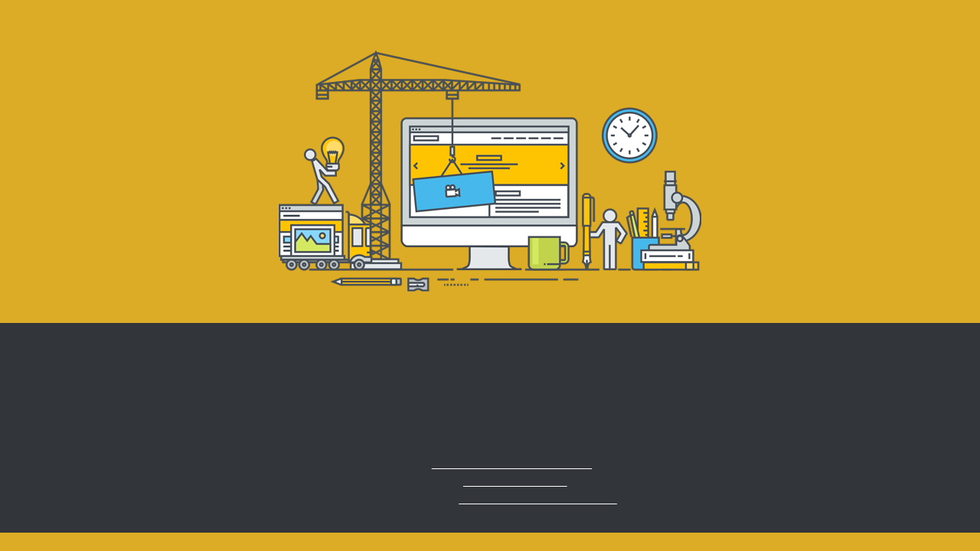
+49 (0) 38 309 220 (515, 481)
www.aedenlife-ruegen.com (538, 499)
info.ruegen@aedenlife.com (512, 463)
